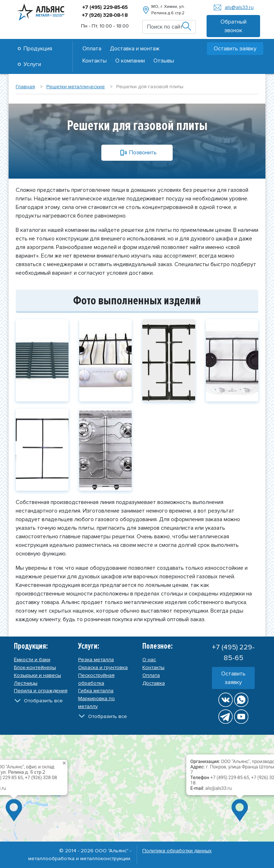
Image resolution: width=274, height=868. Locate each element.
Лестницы (26, 683)
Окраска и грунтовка (103, 667)
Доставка (154, 683)
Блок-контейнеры (35, 667)
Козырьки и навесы (37, 675)
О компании (130, 61)
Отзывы (164, 61)
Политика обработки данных (177, 851)
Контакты (95, 61)
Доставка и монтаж (135, 49)
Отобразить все (43, 701)
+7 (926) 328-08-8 (105, 15)
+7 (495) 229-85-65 (105, 7)
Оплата (92, 49)
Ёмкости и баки (32, 660)
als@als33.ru (239, 7)
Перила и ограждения (41, 691)
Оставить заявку (235, 49)
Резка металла (96, 660)
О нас (149, 660)
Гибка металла (96, 691)
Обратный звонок (234, 26)
